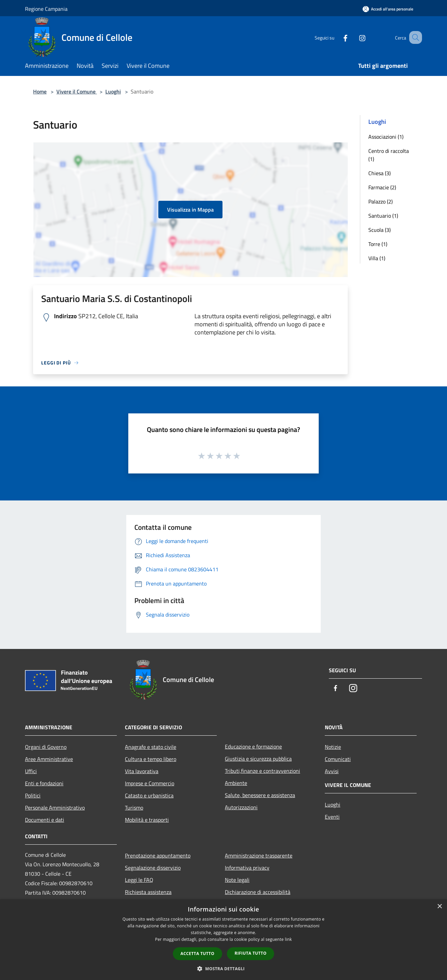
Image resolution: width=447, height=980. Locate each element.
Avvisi (332, 771)
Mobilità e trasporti (147, 820)
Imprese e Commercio (150, 783)
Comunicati (338, 759)
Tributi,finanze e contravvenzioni (262, 771)
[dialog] (223, 940)
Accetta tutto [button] (198, 954)
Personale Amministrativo (55, 808)
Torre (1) (378, 244)
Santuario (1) (383, 216)
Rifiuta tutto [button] (251, 953)
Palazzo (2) (380, 201)
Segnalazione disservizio (153, 868)
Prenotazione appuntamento (158, 855)
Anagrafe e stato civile (151, 747)
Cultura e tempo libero (151, 759)
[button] (223, 969)
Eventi (332, 817)
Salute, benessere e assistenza (260, 795)
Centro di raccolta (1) (389, 155)
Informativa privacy (247, 868)
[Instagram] (354, 37)
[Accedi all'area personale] (388, 9)
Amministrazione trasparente (259, 855)
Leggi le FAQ (139, 880)
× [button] (439, 907)
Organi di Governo (46, 747)
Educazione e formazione (253, 746)
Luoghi (113, 91)
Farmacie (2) (382, 187)
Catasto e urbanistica (149, 795)
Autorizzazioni (241, 807)
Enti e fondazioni (44, 783)
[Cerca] (414, 37)
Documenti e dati (45, 820)
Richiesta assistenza (148, 892)
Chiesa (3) (379, 173)
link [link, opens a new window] (288, 939)
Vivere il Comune (77, 91)
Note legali (237, 880)
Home (40, 91)
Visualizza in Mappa (190, 210)
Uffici (31, 771)
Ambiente (236, 783)
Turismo (134, 808)
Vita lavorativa (142, 771)
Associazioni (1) (386, 137)
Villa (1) (377, 258)
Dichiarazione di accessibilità (258, 892)
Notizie (333, 747)
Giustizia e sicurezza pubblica (258, 759)
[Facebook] (337, 37)
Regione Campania (46, 9)
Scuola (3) (379, 230)
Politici (33, 795)
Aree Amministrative (49, 759)
